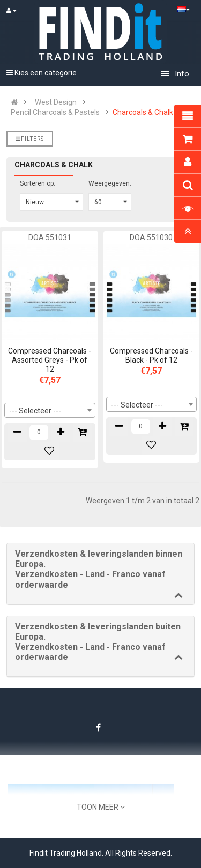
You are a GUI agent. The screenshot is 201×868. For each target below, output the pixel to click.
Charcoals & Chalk (143, 112)
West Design (56, 102)
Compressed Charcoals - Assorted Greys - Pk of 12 (50, 360)
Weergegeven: (110, 183)
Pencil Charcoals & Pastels (55, 112)
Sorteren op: (38, 183)
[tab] (100, 574)
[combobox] (50, 410)
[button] (100, 569)
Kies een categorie (42, 73)
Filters (30, 139)
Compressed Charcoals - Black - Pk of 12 (151, 355)
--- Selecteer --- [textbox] (35, 411)
